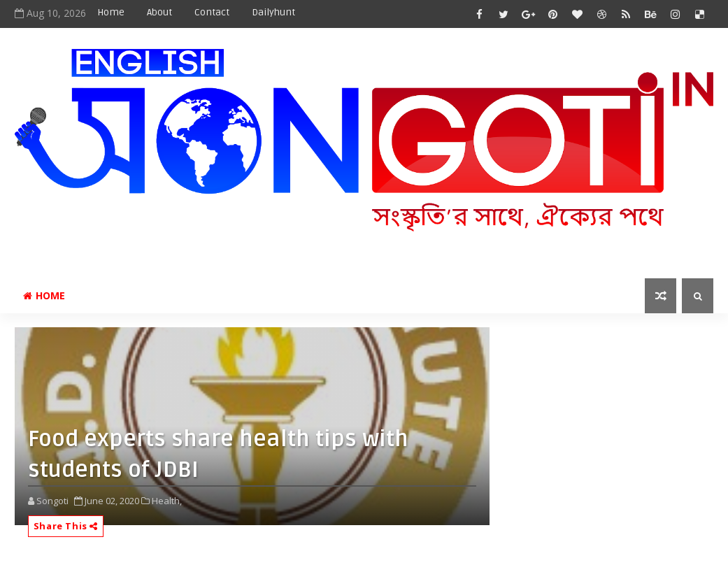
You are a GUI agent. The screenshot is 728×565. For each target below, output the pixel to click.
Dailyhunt (273, 12)
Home (111, 12)
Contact (212, 12)
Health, (167, 501)
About (159, 12)
